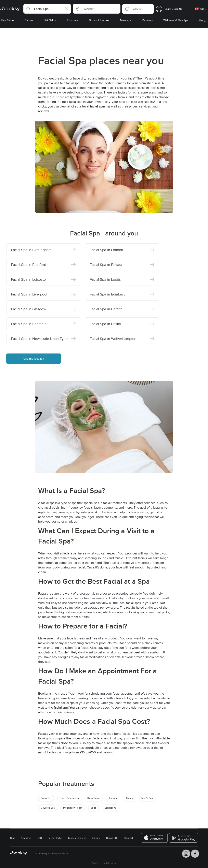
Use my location (34, 359)
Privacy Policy (55, 838)
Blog (13, 838)
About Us (26, 838)
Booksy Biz (112, 838)
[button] (47, 9)
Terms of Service (77, 838)
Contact (129, 838)
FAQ (39, 838)
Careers (96, 838)
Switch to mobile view (104, 863)
